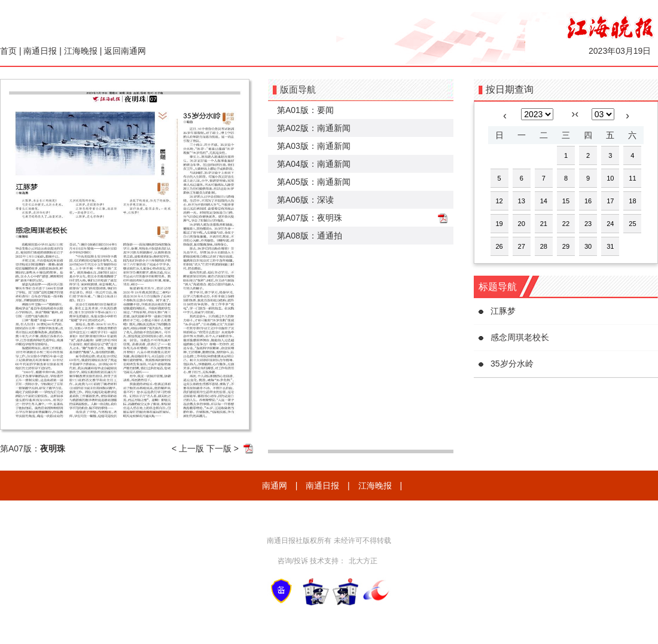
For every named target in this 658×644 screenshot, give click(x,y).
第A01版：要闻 (305, 110)
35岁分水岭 (512, 364)
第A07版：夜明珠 (310, 218)
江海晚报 (81, 51)
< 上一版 (188, 448)
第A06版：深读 (305, 200)
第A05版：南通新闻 (314, 182)
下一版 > (223, 448)
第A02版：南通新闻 (314, 128)
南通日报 (40, 51)
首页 (8, 51)
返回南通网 (125, 51)
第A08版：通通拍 (310, 236)
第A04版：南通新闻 (314, 164)
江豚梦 (503, 311)
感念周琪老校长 (520, 337)
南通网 (275, 486)
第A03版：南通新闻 (314, 146)
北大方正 (363, 561)
